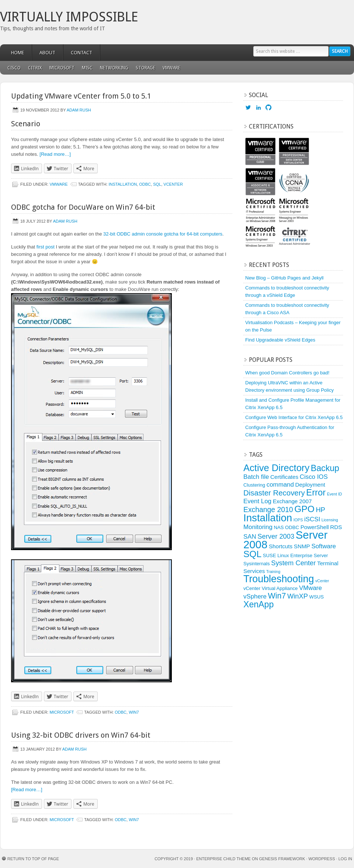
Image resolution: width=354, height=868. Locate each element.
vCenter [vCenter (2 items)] (322, 581)
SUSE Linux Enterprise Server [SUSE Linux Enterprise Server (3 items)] (296, 555)
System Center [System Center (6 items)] (293, 563)
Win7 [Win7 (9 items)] (277, 596)
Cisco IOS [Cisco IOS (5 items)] (314, 477)
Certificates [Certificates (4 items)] (284, 477)
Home (18, 53)
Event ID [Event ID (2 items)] (335, 494)
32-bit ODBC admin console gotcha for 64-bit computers (163, 234)
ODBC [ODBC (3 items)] (292, 527)
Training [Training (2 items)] (273, 572)
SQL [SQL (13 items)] (252, 554)
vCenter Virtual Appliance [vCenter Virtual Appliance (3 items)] (270, 588)
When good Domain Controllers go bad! (287, 373)
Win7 (134, 712)
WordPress (322, 859)
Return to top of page (33, 859)
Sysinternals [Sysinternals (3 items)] (257, 564)
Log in (345, 859)
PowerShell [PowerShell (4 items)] (315, 527)
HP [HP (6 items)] (320, 510)
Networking (114, 68)
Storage (145, 68)
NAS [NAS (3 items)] (279, 527)
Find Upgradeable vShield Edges (280, 340)
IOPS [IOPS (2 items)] (298, 520)
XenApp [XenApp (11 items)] (258, 604)
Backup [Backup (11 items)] (325, 468)
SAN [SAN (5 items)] (250, 537)
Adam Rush (79, 110)
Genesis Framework (282, 859)
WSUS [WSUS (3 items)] (317, 597)
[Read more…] (55, 154)
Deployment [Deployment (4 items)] (310, 485)
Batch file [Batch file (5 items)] (256, 477)
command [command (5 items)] (280, 485)
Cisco (14, 68)
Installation (123, 184)
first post (46, 247)
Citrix (35, 68)
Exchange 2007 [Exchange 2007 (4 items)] (292, 501)
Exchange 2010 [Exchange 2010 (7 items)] (268, 510)
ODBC (145, 184)
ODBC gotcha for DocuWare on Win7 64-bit (83, 207)
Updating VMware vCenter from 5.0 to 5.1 (81, 96)
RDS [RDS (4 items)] (336, 527)
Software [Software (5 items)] (324, 546)
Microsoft (60, 68)
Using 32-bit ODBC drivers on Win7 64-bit (81, 735)
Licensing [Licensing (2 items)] (330, 520)
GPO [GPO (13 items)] (304, 509)
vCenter (173, 184)
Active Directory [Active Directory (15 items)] (276, 468)
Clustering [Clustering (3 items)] (254, 485)
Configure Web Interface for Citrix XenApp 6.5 (294, 417)
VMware (170, 68)
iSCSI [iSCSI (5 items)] (312, 519)
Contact (81, 53)
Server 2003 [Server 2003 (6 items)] (276, 536)
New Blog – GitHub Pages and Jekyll (284, 278)
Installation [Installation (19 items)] (268, 518)
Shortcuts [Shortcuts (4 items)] (281, 546)
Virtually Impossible (69, 17)
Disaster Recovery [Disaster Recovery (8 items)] (274, 493)
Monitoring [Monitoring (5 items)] (258, 527)
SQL (157, 184)
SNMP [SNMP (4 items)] (302, 546)
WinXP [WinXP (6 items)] (298, 596)
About (47, 53)
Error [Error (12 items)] (316, 493)
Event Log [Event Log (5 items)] (257, 501)
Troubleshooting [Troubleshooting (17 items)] (279, 579)
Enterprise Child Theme (223, 859)
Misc (85, 68)
